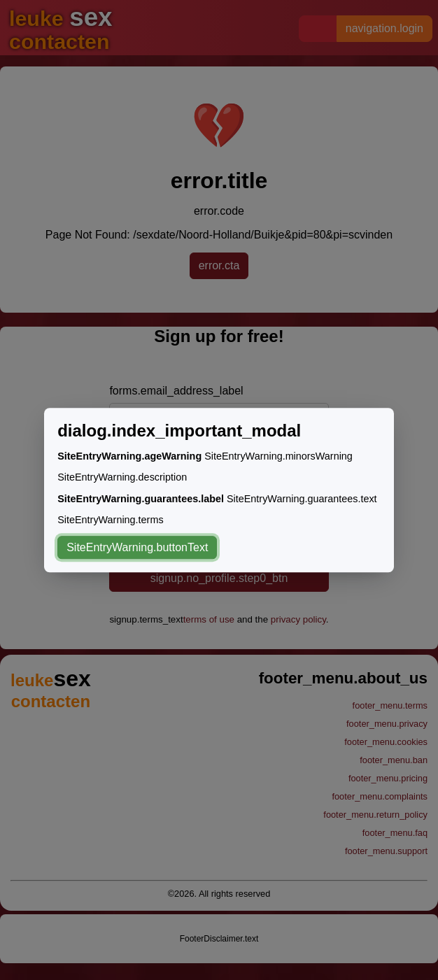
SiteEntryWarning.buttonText (137, 547)
